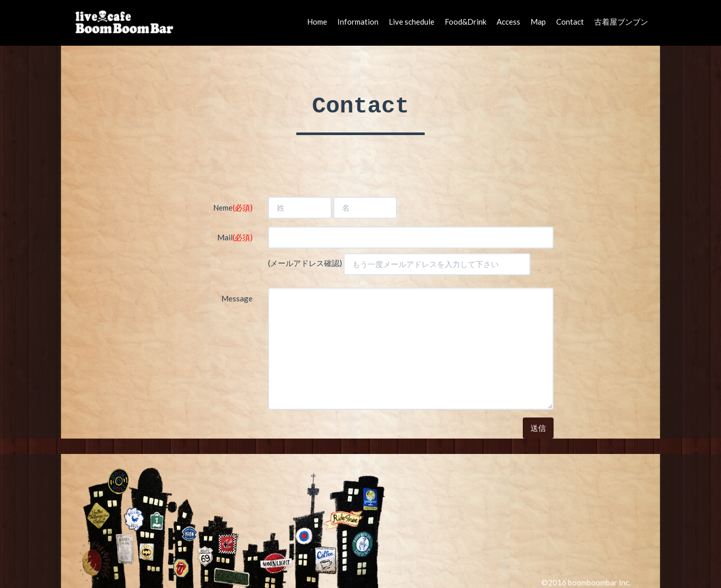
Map (538, 22)
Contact (570, 22)
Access (508, 22)
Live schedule (412, 22)
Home (317, 22)
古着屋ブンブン (621, 22)
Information (358, 22)
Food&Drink (466, 22)
